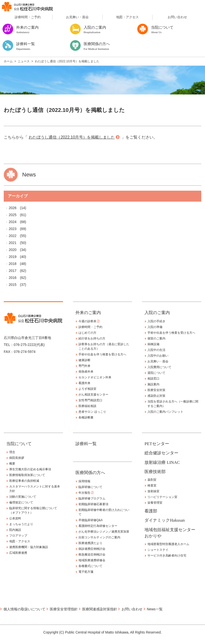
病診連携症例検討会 (92, 549)
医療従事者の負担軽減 (24, 481)
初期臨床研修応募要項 (93, 504)
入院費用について (159, 367)
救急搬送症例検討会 (92, 555)
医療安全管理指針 (64, 609)
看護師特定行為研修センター (98, 526)
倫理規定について (21, 502)
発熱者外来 (86, 372)
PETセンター (157, 444)
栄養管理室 (155, 503)
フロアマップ (18, 536)
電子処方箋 (86, 572)
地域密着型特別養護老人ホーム (168, 544)
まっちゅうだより (21, 524)
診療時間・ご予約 (28, 17)
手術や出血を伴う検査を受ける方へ (102, 354)
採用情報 (84, 481)
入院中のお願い (158, 356)
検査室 (152, 485)
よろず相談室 (87, 389)
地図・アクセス (127, 17)
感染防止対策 (156, 396)
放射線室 (153, 491)
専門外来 (84, 366)
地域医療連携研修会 (92, 560)
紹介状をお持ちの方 (92, 338)
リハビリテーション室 (162, 497)
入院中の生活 (156, 350)
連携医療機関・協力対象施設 (29, 547)
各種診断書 (86, 417)
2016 (13, 278)
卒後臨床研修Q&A (91, 520)
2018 (13, 264)
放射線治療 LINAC (162, 462)
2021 (13, 243)
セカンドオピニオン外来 (95, 377)
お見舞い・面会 (77, 17)
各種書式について (90, 566)
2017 (13, 271)
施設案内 (153, 384)
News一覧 (155, 609)
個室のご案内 (156, 338)
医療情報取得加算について (27, 475)
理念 (12, 452)
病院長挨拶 (17, 458)
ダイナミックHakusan (165, 520)
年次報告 (86, 493)
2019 (13, 257)
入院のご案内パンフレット (165, 412)
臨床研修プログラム (92, 498)
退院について (156, 373)
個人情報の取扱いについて (24, 609)
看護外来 (84, 383)
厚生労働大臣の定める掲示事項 (30, 469)
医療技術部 (155, 472)
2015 (13, 285)
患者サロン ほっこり (92, 412)
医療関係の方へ (90, 473)
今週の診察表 (89, 321)
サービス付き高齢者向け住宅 (167, 556)
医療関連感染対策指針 (100, 609)
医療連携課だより (90, 543)
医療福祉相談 (87, 406)
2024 (13, 222)
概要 (12, 464)
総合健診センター (161, 453)
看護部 (151, 511)
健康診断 (84, 360)
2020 (13, 250)
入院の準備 (155, 327)
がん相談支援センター (93, 395)
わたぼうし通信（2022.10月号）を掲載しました (72, 137)
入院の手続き (156, 321)
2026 (13, 208)
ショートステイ (158, 550)
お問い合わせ (177, 17)
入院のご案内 (157, 313)
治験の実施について (23, 497)
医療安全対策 (156, 390)
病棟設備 (153, 344)
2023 (13, 229)
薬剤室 (152, 480)
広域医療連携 (18, 553)
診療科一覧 (86, 444)
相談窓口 (153, 379)
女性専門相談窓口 (90, 400)
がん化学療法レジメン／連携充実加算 (104, 532)
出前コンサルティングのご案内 (99, 537)
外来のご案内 (88, 313)
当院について (19, 444)
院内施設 (15, 530)
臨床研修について (90, 487)
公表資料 (15, 518)
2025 (13, 215)
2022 (13, 236)
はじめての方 (87, 333)
